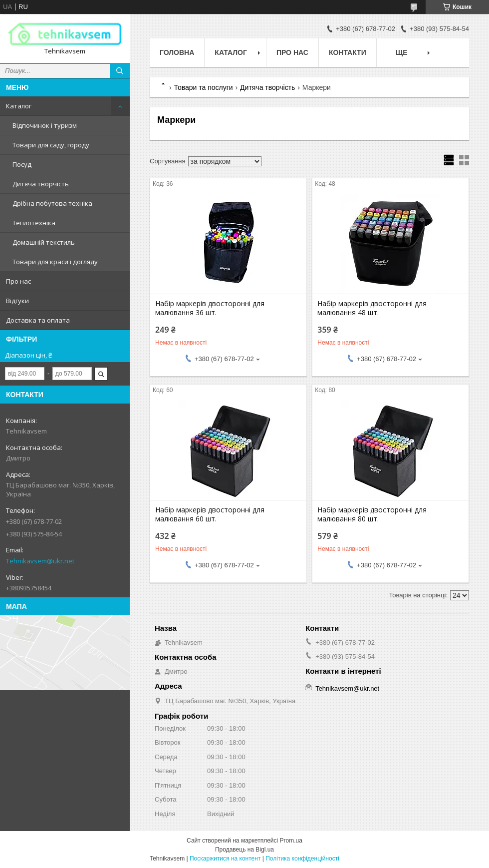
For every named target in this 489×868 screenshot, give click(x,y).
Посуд (22, 164)
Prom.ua (291, 841)
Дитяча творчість (41, 184)
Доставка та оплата (38, 320)
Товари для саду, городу (51, 145)
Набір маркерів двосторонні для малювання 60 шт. (210, 514)
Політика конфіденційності (302, 859)
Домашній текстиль (44, 242)
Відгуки (17, 301)
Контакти (348, 52)
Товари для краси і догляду (55, 262)
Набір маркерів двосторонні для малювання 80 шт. (372, 514)
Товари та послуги (203, 87)
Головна (177, 52)
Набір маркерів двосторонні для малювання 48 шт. (372, 308)
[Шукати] (120, 71)
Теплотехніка (34, 223)
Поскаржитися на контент (225, 859)
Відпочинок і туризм (45, 125)
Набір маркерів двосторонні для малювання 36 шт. (210, 308)
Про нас (18, 281)
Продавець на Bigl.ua (244, 850)
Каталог (19, 106)
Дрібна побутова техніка (52, 203)
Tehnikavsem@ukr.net (40, 561)
